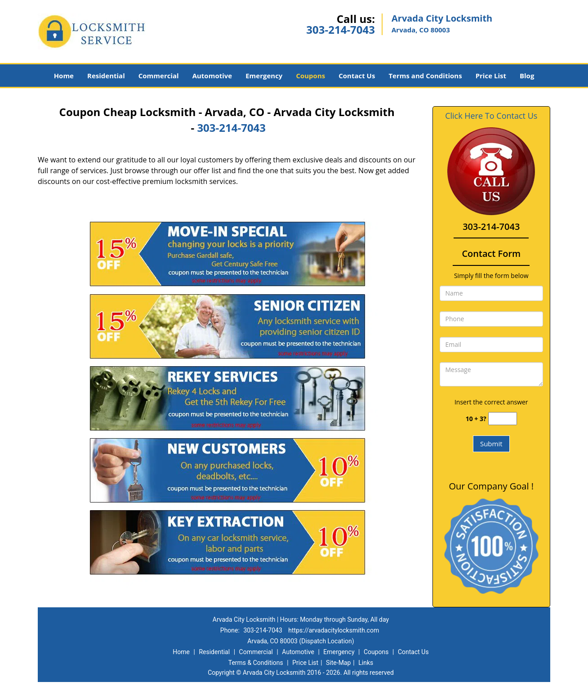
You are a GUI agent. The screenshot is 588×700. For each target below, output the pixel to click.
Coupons (310, 76)
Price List (491, 76)
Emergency (264, 76)
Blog (527, 76)
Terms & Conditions (256, 663)
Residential (106, 76)
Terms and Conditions (425, 76)
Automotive (212, 76)
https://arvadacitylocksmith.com (334, 630)
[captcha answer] (503, 419)
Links (366, 663)
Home (64, 76)
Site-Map (338, 663)
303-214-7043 (341, 29)
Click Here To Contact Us (491, 116)
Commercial (159, 76)
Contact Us (357, 76)
